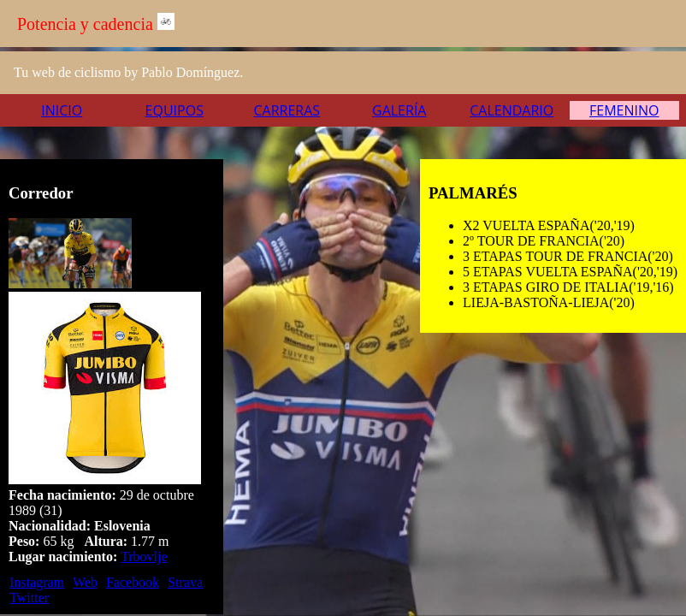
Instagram (37, 582)
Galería (399, 110)
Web (85, 582)
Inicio (62, 110)
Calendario (512, 110)
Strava (185, 582)
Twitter (29, 598)
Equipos (174, 110)
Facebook (133, 582)
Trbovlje (144, 557)
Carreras (287, 110)
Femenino (624, 110)
